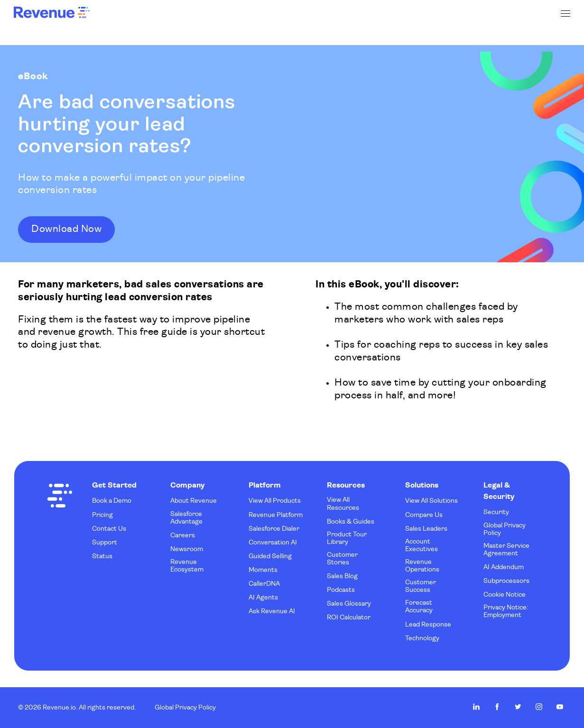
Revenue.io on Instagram (539, 707)
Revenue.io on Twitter (518, 707)
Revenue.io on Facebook (497, 707)
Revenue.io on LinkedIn (476, 707)
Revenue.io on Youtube (560, 707)
